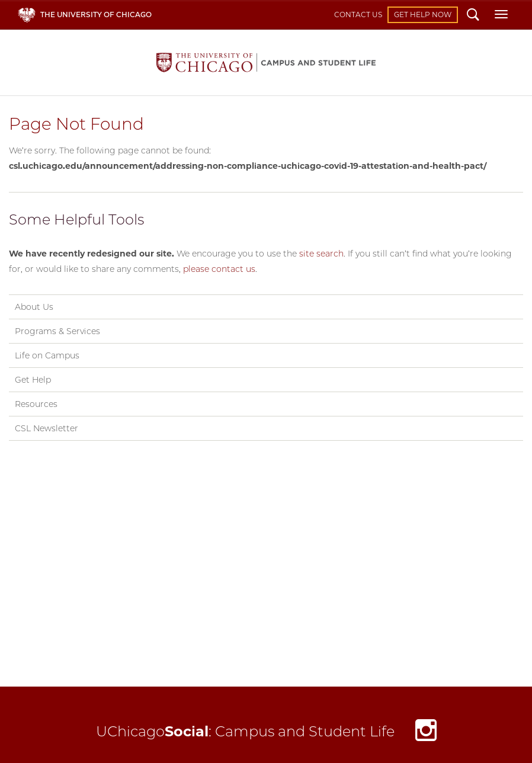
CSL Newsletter (47, 428)
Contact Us (358, 15)
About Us (34, 307)
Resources (36, 404)
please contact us (219, 269)
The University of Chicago (96, 15)
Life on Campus (47, 355)
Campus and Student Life (266, 62)
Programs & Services (57, 331)
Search (473, 16)
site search (321, 254)
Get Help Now (423, 15)
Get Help (33, 380)
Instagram (426, 733)
